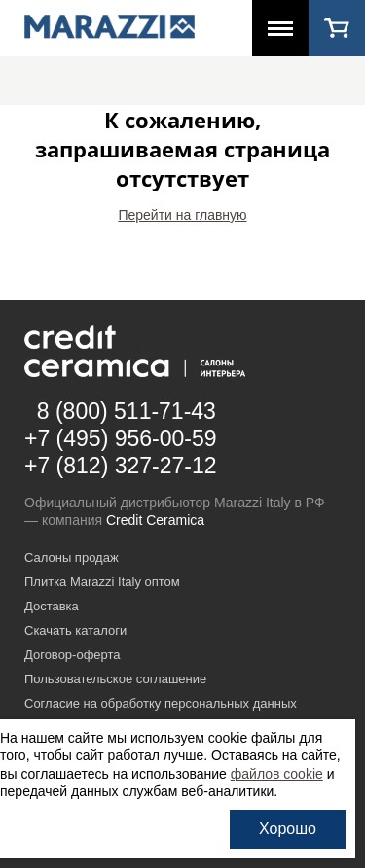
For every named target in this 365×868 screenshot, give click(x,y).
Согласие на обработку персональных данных (161, 703)
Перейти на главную (182, 215)
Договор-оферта (73, 655)
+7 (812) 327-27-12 (121, 466)
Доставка (52, 606)
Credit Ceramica (155, 520)
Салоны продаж (72, 557)
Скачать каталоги (75, 630)
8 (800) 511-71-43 (127, 411)
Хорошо (288, 829)
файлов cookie (277, 774)
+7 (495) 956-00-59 (121, 438)
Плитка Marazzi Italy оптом (102, 582)
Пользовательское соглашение (115, 679)
